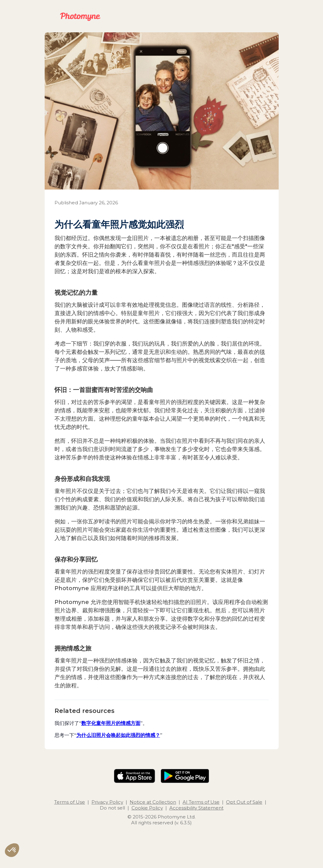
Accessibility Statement (196, 808)
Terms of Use (70, 802)
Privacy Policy (107, 802)
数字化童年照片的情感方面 (111, 723)
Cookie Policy (147, 808)
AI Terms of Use (201, 802)
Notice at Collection (153, 802)
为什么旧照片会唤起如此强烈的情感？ (118, 735)
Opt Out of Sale (244, 802)
